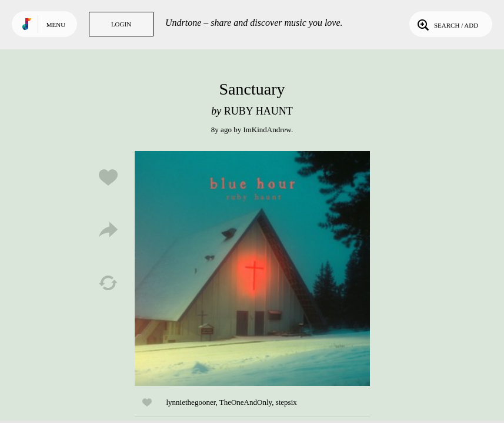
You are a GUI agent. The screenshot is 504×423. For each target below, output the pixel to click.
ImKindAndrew (267, 130)
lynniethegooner (191, 402)
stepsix (286, 402)
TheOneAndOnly (246, 402)
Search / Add (447, 24)
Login (121, 24)
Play (252, 268)
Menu (56, 25)
